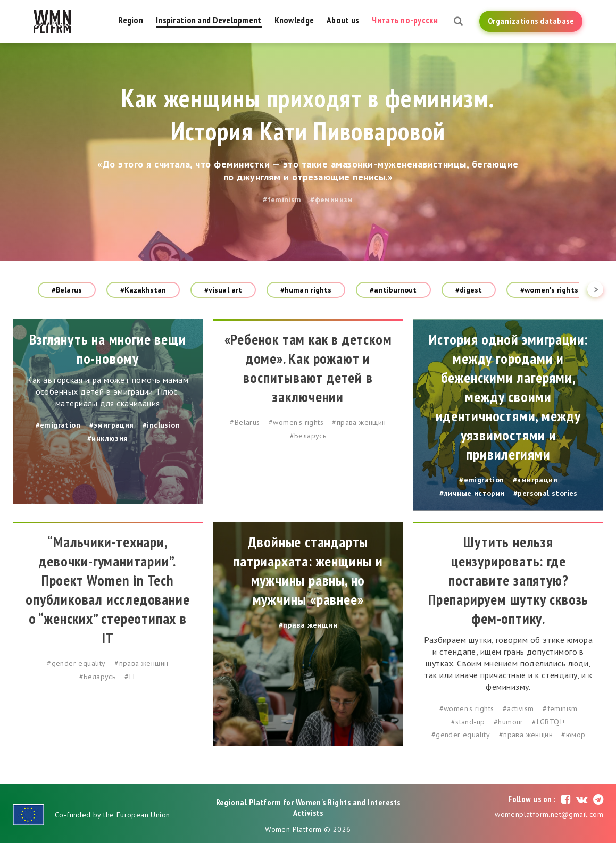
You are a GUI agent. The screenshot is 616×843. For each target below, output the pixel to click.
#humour (509, 722)
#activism (518, 708)
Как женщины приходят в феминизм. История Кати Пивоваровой (308, 114)
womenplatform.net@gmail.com (549, 814)
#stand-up (468, 722)
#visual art (223, 290)
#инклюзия (108, 438)
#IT (130, 677)
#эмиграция (112, 425)
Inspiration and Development (209, 20)
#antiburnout (393, 290)
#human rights (306, 290)
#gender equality (76, 663)
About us (343, 20)
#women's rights (549, 290)
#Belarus (67, 290)
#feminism (282, 199)
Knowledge (294, 20)
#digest (469, 290)
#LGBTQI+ (549, 722)
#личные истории (472, 493)
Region (131, 20)
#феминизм (332, 199)
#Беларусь (308, 436)
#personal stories (546, 493)
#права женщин (359, 422)
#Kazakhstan (143, 290)
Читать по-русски (405, 20)
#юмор (573, 735)
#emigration (58, 425)
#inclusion (161, 425)
